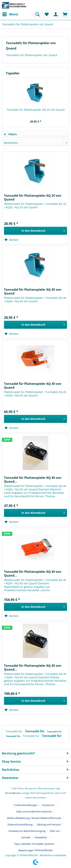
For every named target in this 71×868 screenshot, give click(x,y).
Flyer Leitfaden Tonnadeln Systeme (34, 844)
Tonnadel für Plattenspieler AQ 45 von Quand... (33, 480)
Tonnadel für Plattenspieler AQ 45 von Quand (33, 291)
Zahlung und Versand (49, 824)
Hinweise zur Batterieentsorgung (27, 831)
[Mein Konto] (56, 14)
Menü (10, 14)
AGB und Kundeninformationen (34, 812)
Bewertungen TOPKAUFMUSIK (36, 850)
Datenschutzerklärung (20, 824)
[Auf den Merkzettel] (12, 240)
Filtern (10, 134)
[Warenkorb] (65, 14)
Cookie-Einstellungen (26, 805)
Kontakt (26, 837)
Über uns (55, 831)
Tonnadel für (14, 731)
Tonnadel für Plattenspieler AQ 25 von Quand (36, 110)
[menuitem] (10, 14)
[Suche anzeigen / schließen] (37, 14)
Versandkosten (13, 793)
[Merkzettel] (46, 14)
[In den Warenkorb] (35, 231)
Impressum (48, 805)
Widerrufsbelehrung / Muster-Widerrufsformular (34, 818)
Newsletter (41, 837)
